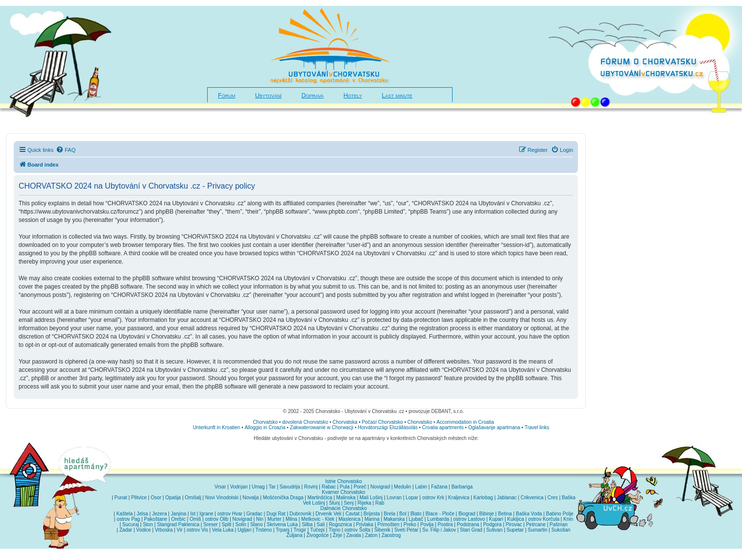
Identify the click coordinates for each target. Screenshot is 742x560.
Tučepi (317, 530)
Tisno (335, 530)
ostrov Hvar (230, 514)
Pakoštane (156, 519)
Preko (410, 524)
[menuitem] (66, 150)
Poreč (360, 487)
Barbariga (462, 487)
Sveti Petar (406, 530)
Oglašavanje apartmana (494, 427)
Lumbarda (438, 519)
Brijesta (371, 514)
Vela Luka (223, 530)
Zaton (371, 535)
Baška (569, 498)
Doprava (313, 96)
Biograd (467, 514)
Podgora (492, 524)
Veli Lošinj (314, 503)
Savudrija (290, 487)
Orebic (179, 519)
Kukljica (516, 519)
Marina (372, 519)
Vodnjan (239, 487)
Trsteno (263, 530)
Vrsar (220, 487)
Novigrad (380, 487)
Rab (380, 503)
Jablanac (507, 498)
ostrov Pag (128, 519)
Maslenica (349, 519)
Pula (345, 487)
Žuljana (295, 535)
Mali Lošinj (371, 498)
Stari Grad (471, 530)
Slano (257, 524)
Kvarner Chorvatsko (343, 492)
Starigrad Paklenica (178, 524)
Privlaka (365, 524)
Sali (321, 524)
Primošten (389, 524)
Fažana (439, 487)
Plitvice (139, 498)
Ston (148, 524)
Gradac (254, 514)
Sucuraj (131, 524)
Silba (307, 524)
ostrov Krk (433, 498)
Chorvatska (345, 422)
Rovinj (311, 487)
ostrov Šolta (357, 530)
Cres (553, 498)
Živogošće (318, 535)
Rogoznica (340, 524)
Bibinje (487, 514)
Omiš (195, 519)
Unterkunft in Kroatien (217, 427)
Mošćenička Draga (283, 498)
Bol (403, 514)
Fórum (227, 96)
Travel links (537, 427)
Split (227, 524)
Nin (260, 519)
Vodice (144, 530)
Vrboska (164, 530)
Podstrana (468, 524)
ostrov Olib (217, 519)
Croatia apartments (443, 427)
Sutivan (494, 530)
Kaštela (124, 514)
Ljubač (416, 519)
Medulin (402, 487)
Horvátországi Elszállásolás (387, 427)
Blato (416, 514)
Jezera (159, 514)
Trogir (300, 530)
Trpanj (283, 530)
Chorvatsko (265, 422)
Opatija (173, 498)
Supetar (515, 530)
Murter (275, 519)
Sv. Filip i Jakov (439, 530)
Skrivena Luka (282, 524)
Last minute (397, 96)
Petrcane (536, 524)
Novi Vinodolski (222, 498)
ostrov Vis (197, 530)
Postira (445, 524)
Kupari (496, 519)
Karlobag (483, 498)
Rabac (329, 487)
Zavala (354, 535)
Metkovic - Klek (318, 519)
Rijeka (364, 503)
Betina (505, 514)
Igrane (206, 514)
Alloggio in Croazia (265, 427)
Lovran (394, 498)
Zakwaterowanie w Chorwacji (322, 427)
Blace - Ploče (440, 514)
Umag (258, 487)
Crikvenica (532, 498)
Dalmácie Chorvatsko (344, 508)
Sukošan (561, 530)
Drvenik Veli (328, 514)
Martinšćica (320, 498)
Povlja (427, 524)
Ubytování (268, 96)
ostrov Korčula (544, 519)
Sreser (210, 524)
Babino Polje (560, 514)
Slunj (335, 503)
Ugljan (244, 530)
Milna (291, 519)
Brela (390, 514)
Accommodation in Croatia (465, 422)
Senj (349, 503)
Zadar (126, 530)
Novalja (251, 498)
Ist (193, 514)
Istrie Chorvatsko (344, 481)
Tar (272, 487)
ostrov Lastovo (469, 519)
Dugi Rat (276, 514)
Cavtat (352, 514)
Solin (240, 524)
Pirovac (514, 524)
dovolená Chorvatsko (305, 422)
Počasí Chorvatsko (383, 422)
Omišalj (193, 498)
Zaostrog (391, 535)
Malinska (346, 498)
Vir (180, 530)
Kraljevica (459, 498)
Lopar (412, 498)
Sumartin (538, 530)
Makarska (394, 519)
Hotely (353, 96)
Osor (156, 498)
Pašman (559, 524)
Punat (121, 498)
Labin (421, 487)
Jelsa (142, 514)
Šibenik (382, 530)
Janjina (179, 514)
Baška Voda (529, 514)
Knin (568, 519)
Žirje (337, 535)
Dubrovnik (300, 514)
